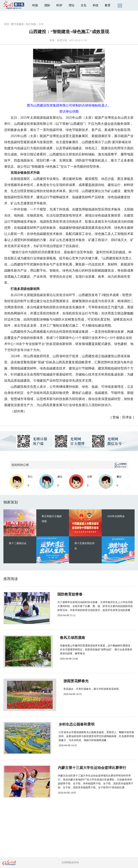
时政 (35, 5)
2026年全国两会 (116, 516)
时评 (59, 5)
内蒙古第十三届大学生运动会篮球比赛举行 (90, 768)
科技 (96, 5)
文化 (84, 5)
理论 (72, 5)
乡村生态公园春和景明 (74, 724)
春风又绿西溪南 (68, 638)
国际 (47, 5)
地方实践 (31, 24)
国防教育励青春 (68, 594)
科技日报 (62, 40)
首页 (7, 24)
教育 (108, 5)
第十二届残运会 (18, 543)
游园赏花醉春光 (68, 681)
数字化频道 (17, 24)
